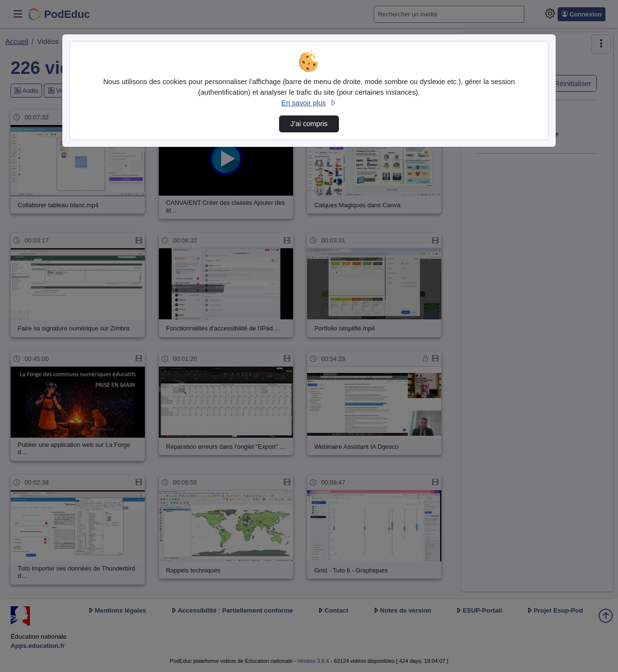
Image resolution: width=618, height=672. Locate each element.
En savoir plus (309, 103)
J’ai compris (309, 124)
